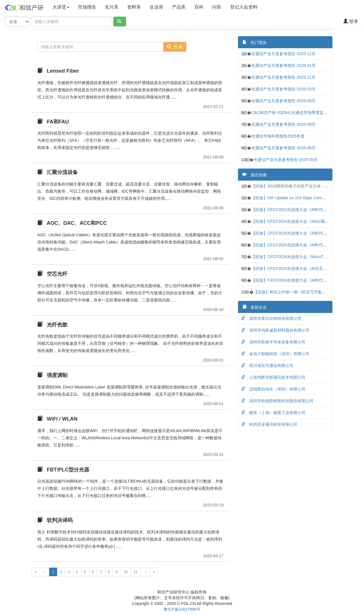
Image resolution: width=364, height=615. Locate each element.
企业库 (156, 7)
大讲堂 (61, 7)
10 (126, 572)
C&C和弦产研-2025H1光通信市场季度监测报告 (293, 113)
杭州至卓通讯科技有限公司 (269, 424)
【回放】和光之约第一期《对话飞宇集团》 (292, 292)
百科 (199, 7)
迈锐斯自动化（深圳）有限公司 (273, 389)
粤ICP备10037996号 (182, 609)
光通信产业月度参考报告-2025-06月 (283, 148)
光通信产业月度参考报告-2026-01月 (283, 65)
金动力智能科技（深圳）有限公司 (275, 354)
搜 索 (175, 47)
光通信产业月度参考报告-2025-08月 (283, 101)
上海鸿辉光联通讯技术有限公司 (273, 377)
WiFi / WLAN (57, 419)
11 (135, 572)
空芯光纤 (52, 274)
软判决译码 (55, 520)
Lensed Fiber (58, 71)
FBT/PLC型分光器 (63, 470)
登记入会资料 (249, 7)
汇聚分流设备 (58, 172)
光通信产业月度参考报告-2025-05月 (286, 160)
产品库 (179, 7)
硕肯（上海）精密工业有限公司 (273, 413)
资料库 (134, 7)
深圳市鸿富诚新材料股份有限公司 (275, 330)
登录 (351, 21)
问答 (217, 7)
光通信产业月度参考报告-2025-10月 (283, 89)
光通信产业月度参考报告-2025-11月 (283, 77)
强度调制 (52, 375)
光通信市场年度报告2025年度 (278, 136)
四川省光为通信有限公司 (267, 365)
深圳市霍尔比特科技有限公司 (271, 318)
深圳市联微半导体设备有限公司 (273, 342)
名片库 (112, 7)
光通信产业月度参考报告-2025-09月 (283, 124)
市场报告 (87, 7)
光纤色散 (52, 325)
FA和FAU (53, 122)
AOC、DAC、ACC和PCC (72, 223)
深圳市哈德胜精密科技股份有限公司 (277, 401)
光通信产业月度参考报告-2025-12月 (283, 54)
